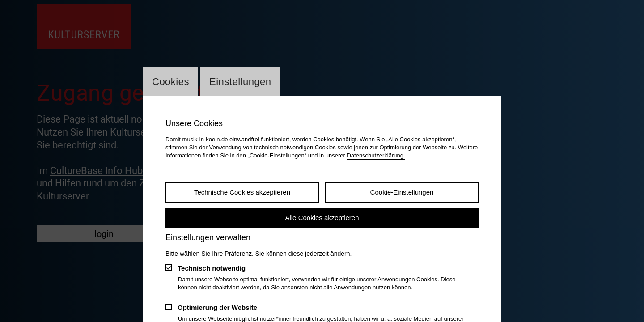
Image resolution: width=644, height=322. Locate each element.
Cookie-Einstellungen (402, 192)
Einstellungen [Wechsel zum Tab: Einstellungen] (240, 82)
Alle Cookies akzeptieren (322, 218)
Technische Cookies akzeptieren (242, 192)
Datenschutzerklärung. (376, 155)
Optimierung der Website (217, 307)
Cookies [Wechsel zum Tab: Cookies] (171, 82)
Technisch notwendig (212, 268)
